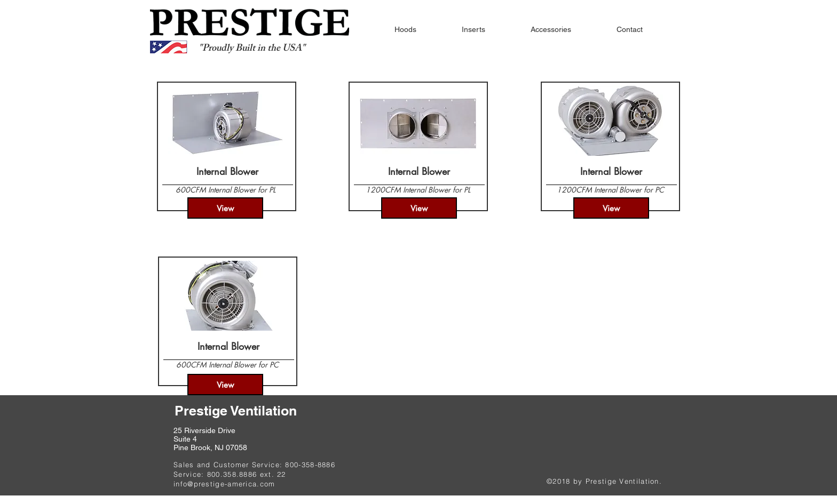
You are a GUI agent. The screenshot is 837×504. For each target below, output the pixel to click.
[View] (225, 208)
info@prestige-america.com (224, 484)
